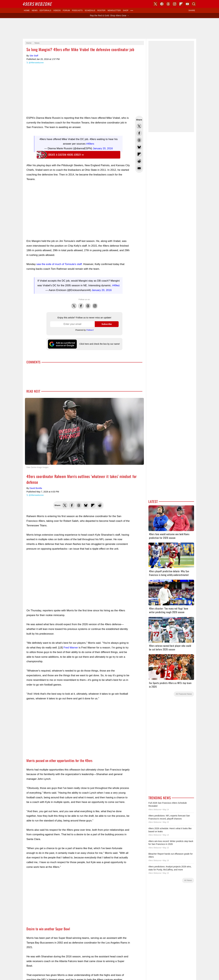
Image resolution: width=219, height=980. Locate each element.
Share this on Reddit (139, 161)
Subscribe (107, 324)
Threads (88, 304)
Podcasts (77, 10)
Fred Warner (71, 648)
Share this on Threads (139, 140)
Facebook (81, 304)
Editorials (45, 10)
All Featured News (184, 694)
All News (188, 880)
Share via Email (139, 168)
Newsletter (114, 10)
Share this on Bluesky (139, 147)
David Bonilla (36, 488)
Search (194, 4)
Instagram (95, 304)
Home (27, 10)
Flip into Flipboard (139, 154)
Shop (126, 10)
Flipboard (181, 4)
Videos (57, 10)
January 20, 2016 (103, 148)
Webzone (38, 4)
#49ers (90, 144)
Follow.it (90, 330)
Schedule (90, 10)
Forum (66, 10)
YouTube (187, 4)
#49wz (116, 285)
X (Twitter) (155, 4)
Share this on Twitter (139, 126)
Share (192, 10)
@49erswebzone (36, 63)
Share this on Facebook (139, 133)
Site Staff (34, 56)
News (35, 10)
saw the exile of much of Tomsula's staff (59, 264)
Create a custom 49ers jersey (66, 155)
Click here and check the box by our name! (100, 344)
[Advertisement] (109, 28)
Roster (101, 10)
